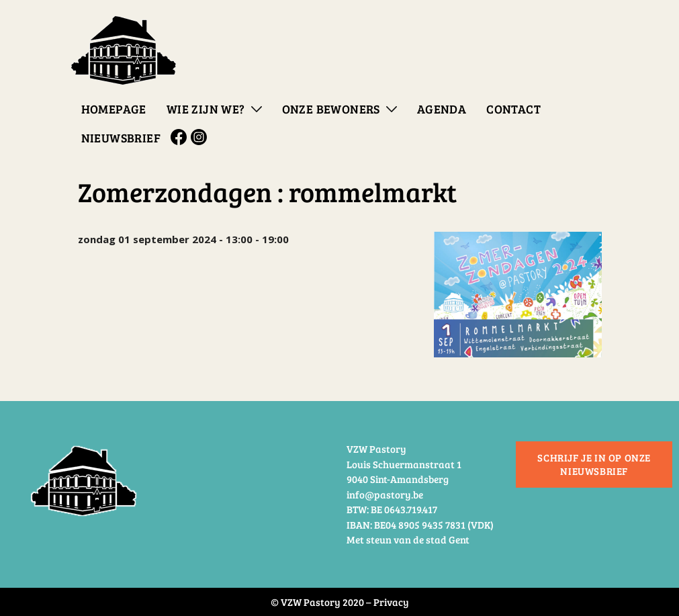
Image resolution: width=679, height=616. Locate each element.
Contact (513, 109)
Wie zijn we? (206, 109)
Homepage (114, 109)
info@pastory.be (385, 494)
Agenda (442, 109)
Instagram (201, 137)
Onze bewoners (331, 109)
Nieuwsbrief (121, 138)
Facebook (181, 137)
